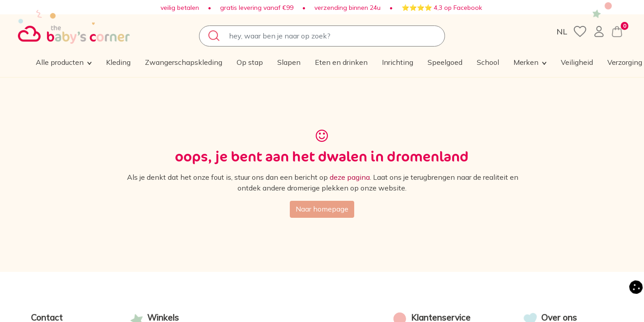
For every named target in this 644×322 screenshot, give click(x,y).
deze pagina (350, 178)
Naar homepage (322, 209)
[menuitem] (119, 63)
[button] (564, 63)
